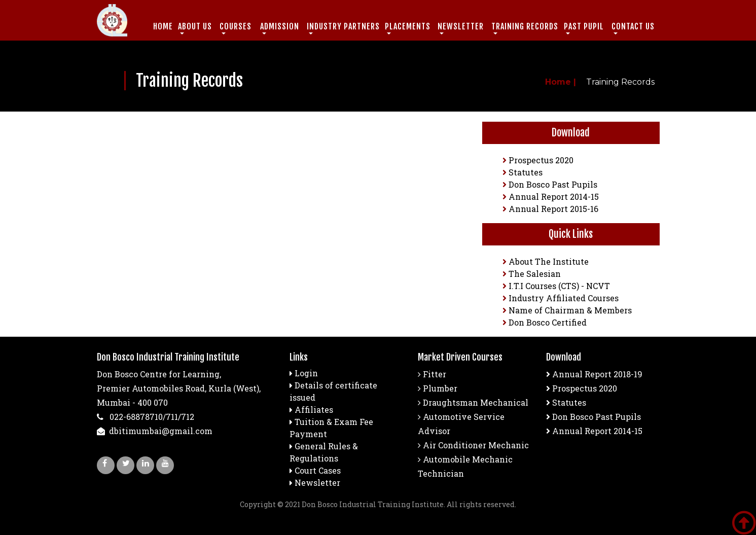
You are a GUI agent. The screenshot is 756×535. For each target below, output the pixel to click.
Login (306, 373)
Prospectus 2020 (538, 160)
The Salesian (532, 274)
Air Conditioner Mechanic (473, 445)
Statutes (523, 172)
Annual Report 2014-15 (551, 197)
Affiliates (314, 409)
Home (163, 26)
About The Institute (546, 261)
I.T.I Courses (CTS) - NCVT (556, 286)
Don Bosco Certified (545, 322)
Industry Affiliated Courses (561, 298)
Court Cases (318, 470)
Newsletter (317, 483)
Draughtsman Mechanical (473, 402)
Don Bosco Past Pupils (550, 184)
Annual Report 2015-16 (550, 209)
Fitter (432, 374)
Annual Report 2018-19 (594, 374)
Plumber (438, 388)
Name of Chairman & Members (567, 310)
